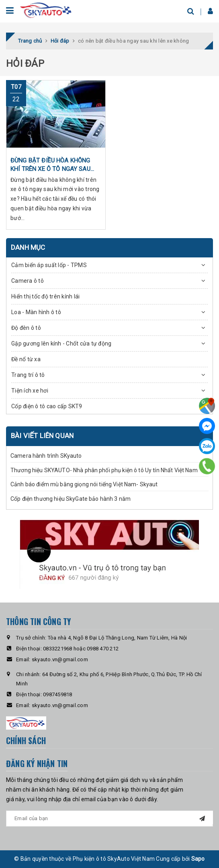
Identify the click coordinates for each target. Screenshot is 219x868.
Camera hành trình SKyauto (46, 456)
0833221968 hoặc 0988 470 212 (81, 649)
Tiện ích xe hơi (30, 391)
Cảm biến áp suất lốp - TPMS (49, 265)
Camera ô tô (28, 281)
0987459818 (58, 694)
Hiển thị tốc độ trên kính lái (45, 296)
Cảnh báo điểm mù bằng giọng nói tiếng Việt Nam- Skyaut (84, 484)
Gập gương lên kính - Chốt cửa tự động (61, 343)
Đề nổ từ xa (26, 359)
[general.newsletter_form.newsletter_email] (109, 819)
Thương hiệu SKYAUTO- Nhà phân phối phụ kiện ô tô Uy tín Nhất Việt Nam (104, 470)
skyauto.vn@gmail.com (60, 659)
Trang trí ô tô (28, 375)
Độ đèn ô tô (26, 328)
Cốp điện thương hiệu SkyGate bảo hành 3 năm (71, 499)
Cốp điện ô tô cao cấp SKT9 (47, 406)
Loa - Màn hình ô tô (36, 312)
